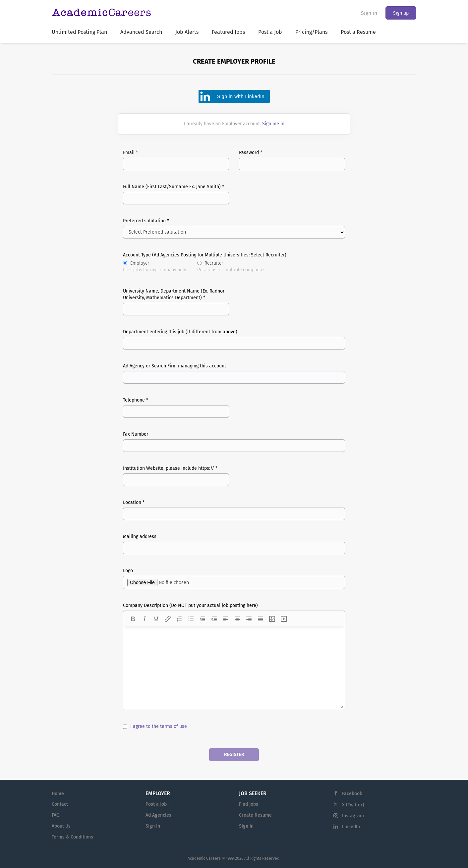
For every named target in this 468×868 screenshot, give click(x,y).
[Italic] (145, 619)
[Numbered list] (179, 619)
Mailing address (140, 537)
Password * (251, 153)
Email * (130, 153)
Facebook (352, 794)
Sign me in (273, 124)
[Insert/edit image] (272, 619)
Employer (154, 267)
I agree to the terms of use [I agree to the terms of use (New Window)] (159, 726)
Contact (60, 804)
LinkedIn (351, 827)
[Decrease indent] (203, 619)
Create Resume (255, 815)
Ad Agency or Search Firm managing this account (175, 366)
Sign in (369, 13)
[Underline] (156, 619)
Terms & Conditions (72, 837)
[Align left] (226, 619)
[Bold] (133, 619)
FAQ (56, 815)
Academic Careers (204, 858)
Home (58, 794)
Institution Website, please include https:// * (170, 468)
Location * (134, 502)
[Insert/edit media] (284, 619)
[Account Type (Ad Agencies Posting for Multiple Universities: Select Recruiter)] (125, 263)
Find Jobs (249, 804)
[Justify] (261, 619)
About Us (61, 826)
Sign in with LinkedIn (241, 96)
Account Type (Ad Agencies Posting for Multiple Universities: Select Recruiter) (205, 255)
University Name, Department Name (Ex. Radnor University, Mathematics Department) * (174, 294)
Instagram (353, 816)
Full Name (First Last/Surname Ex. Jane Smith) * (174, 187)
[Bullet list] (191, 619)
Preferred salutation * (146, 221)
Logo (128, 571)
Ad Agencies (158, 815)
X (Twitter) (353, 805)
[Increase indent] (214, 619)
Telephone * (136, 400)
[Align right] (249, 619)
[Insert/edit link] (168, 619)
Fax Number (136, 434)
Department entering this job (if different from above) (180, 332)
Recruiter (231, 267)
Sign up (401, 13)
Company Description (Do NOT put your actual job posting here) (190, 605)
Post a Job (156, 804)
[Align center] (237, 619)
